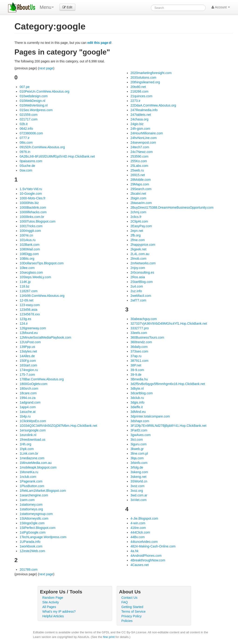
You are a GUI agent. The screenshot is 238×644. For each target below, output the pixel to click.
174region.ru (29, 370)
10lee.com (27, 268)
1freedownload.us (32, 440)
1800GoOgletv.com (33, 384)
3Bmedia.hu (139, 379)
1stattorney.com (31, 505)
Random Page (53, 598)
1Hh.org (25, 444)
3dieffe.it (137, 407)
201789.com (28, 570)
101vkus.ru (27, 240)
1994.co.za (28, 398)
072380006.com (31, 133)
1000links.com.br (32, 217)
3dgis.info (137, 402)
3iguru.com (138, 444)
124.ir (24, 324)
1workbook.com (31, 546)
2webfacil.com (141, 296)
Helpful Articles (53, 616)
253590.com (139, 156)
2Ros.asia (138, 277)
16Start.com (28, 365)
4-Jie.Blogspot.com (144, 518)
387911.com (139, 361)
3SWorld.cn (139, 481)
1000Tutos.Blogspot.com (37, 221)
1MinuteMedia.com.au (36, 463)
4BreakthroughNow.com (148, 560)
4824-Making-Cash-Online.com (153, 546)
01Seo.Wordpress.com (36, 110)
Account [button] (221, 7)
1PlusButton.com (32, 486)
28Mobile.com (140, 180)
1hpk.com (27, 449)
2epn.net (137, 231)
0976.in (25, 152)
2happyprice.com (143, 245)
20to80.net (138, 87)
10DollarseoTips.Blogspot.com (41, 263)
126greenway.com (33, 328)
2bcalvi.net (138, 194)
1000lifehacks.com (33, 212)
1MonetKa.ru (29, 472)
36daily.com (139, 347)
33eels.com (139, 333)
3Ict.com (137, 440)
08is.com (26, 142)
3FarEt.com (139, 430)
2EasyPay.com (141, 226)
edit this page (98, 43)
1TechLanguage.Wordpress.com (43, 537)
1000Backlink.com (33, 207)
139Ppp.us (27, 347)
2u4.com (137, 286)
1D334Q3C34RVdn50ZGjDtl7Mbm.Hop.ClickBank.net (58, 426)
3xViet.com (138, 500)
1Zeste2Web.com (32, 551)
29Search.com (141, 189)
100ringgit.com (30, 231)
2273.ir (135, 101)
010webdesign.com (34, 96)
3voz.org (137, 491)
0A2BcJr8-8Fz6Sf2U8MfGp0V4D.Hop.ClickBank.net (57, 156)
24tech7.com (140, 147)
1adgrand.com (30, 402)
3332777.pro (140, 328)
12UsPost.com (30, 342)
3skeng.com (139, 472)
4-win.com (138, 523)
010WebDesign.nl (32, 101)
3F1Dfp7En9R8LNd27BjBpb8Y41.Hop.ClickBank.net (168, 426)
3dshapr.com (140, 421)
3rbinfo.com (139, 463)
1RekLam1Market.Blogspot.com (43, 491)
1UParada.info (30, 542)
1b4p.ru (25, 416)
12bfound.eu (29, 333)
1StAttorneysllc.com (34, 518)
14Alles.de (27, 356)
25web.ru (137, 170)
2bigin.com (138, 198)
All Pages (49, 607)
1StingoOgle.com (32, 523)
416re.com (138, 528)
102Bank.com (30, 245)
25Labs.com (139, 166)
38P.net (136, 365)
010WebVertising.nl (33, 105)
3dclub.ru (137, 398)
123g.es (25, 319)
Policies (127, 621)
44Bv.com (137, 537)
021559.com (28, 115)
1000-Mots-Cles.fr (32, 198)
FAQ (125, 602)
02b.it (23, 124)
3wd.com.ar (139, 495)
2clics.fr (136, 217)
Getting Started (132, 607)
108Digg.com (29, 254)
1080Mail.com (30, 249)
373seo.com (139, 351)
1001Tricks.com (31, 226)
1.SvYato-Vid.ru (31, 189)
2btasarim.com (141, 203)
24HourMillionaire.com (147, 133)
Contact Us (129, 598)
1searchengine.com (34, 495)
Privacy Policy (131, 616)
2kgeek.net (138, 249)
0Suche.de (27, 166)
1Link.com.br (29, 453)
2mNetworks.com (143, 263)
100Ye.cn (26, 235)
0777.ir (25, 138)
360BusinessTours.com (147, 337)
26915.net (138, 175)
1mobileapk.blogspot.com (38, 467)
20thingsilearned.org (145, 82)
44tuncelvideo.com (144, 542)
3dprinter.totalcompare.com (150, 416)
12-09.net (26, 300)
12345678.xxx (30, 314)
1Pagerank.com (31, 481)
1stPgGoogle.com (32, 532)
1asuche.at (28, 412)
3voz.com (137, 486)
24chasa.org (139, 119)
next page (46, 68)
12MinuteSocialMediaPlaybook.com (45, 337)
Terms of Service (133, 612)
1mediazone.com (32, 458)
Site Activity (51, 602)
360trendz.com (141, 342)
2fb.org (136, 235)
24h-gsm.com (140, 129)
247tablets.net (141, 115)
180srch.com (29, 388)
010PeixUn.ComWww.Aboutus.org (44, 91)
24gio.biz (137, 124)
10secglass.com (31, 272)
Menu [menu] (47, 7)
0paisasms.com (31, 161)
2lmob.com (138, 259)
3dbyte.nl (137, 388)
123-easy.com (30, 305)
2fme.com (137, 240)
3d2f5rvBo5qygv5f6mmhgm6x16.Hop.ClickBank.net (168, 384)
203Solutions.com (143, 78)
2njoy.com (138, 268)
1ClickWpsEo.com (33, 421)
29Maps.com (140, 184)
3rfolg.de (137, 467)
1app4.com (28, 407)
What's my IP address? (59, 612)
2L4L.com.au (140, 254)
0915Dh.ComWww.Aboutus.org (42, 147)
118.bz (24, 286)
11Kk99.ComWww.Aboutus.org (42, 296)
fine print (109, 637)
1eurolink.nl (28, 435)
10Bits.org (27, 259)
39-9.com (137, 370)
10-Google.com (31, 194)
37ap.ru (136, 356)
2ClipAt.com (139, 221)
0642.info (26, 129)
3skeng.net (138, 477)
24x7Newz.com (142, 152)
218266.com (139, 91)
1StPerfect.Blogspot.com (37, 528)
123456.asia (28, 310)
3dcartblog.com (142, 393)
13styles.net (28, 351)
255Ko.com (139, 161)
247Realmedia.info (144, 110)
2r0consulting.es (142, 272)
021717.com (28, 119)
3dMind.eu (138, 412)
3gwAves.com (140, 435)
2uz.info (136, 291)
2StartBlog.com (142, 282)
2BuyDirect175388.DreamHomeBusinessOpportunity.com (172, 207)
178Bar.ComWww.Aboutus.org (42, 379)
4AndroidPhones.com (146, 556)
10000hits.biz (29, 203)
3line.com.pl (139, 453)
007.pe (25, 87)
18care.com (28, 393)
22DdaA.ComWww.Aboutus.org (153, 105)
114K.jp (25, 282)
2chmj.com (138, 212)
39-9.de (136, 375)
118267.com (28, 291)
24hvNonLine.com (144, 138)
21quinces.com (141, 96)
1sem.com (27, 500)
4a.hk (134, 551)
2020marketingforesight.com (151, 73)
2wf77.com (138, 300)
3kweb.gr (137, 449)
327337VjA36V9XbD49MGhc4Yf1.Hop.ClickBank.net (169, 324)
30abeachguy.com (144, 319)
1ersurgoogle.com (33, 430)
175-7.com (27, 375)
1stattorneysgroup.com (36, 514)
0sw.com (26, 170)
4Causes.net (140, 565)
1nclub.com (28, 477)
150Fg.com (28, 361)
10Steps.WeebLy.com (35, 277)
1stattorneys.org (31, 509)
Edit (67, 7)
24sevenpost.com (143, 142)
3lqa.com (137, 458)
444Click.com (140, 532)
